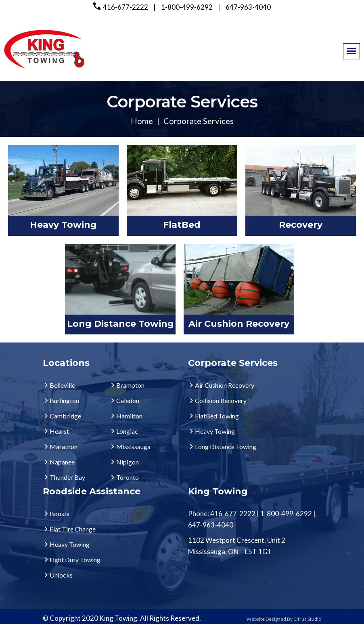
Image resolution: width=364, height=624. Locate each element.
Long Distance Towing (120, 324)
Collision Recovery (221, 400)
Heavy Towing (63, 225)
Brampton (130, 385)
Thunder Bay (67, 477)
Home (142, 121)
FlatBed (182, 225)
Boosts (60, 514)
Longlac (127, 431)
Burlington (64, 400)
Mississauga (133, 446)
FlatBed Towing (217, 416)
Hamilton (129, 416)
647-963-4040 (248, 7)
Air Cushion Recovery (239, 324)
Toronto (128, 477)
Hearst (59, 431)
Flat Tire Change (73, 529)
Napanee (62, 462)
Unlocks (61, 575)
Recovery (301, 225)
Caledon (128, 400)
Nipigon (128, 462)
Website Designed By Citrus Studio (284, 619)
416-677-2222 (126, 7)
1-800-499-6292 (187, 7)
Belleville (62, 385)
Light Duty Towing (75, 560)
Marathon (64, 446)
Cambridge (65, 416)
